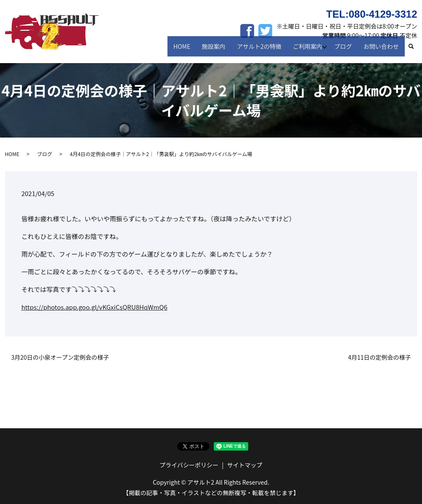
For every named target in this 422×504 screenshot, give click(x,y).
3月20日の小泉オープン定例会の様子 (60, 357)
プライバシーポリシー (189, 465)
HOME (190, 50)
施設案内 (219, 50)
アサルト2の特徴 (263, 50)
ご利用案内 (309, 50)
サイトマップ (245, 465)
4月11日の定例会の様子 (379, 357)
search (415, 50)
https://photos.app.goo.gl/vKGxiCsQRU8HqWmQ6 (94, 307)
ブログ (346, 50)
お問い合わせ (382, 50)
